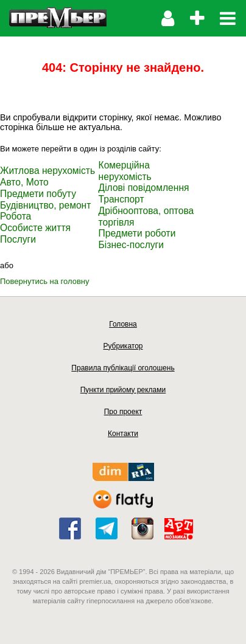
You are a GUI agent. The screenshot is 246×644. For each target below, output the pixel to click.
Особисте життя (35, 228)
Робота (16, 216)
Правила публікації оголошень (123, 368)
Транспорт (121, 199)
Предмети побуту (38, 194)
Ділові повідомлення (144, 188)
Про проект (123, 412)
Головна (123, 324)
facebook (70, 528)
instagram (142, 528)
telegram (107, 528)
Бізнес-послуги (131, 245)
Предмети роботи (137, 233)
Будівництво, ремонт (45, 205)
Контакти (123, 434)
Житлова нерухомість (47, 171)
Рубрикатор (123, 346)
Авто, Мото (24, 182)
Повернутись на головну (45, 281)
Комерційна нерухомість (125, 171)
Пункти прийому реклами (123, 390)
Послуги (18, 239)
